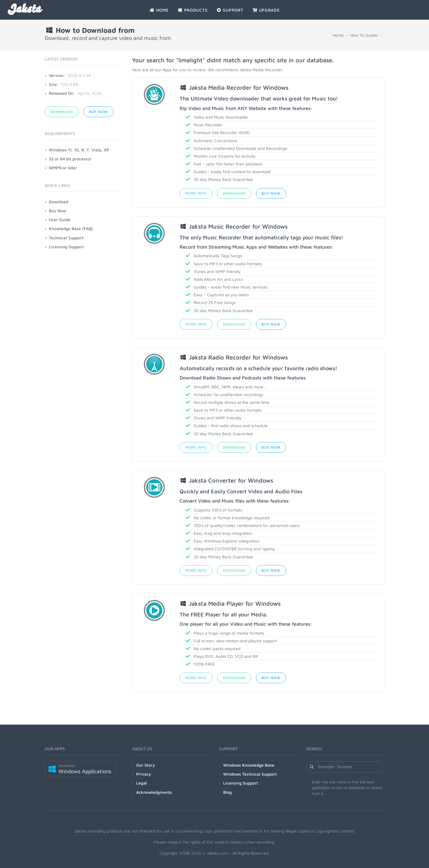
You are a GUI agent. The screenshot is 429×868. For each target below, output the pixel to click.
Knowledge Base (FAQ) (71, 228)
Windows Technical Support (250, 774)
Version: (57, 75)
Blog (227, 792)
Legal (142, 783)
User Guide (60, 220)
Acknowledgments (154, 792)
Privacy (144, 774)
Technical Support (66, 238)
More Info (196, 193)
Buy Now (271, 193)
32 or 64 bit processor (70, 159)
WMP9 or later (63, 168)
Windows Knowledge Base (249, 765)
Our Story (146, 765)
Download (234, 193)
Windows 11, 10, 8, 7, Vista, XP (79, 150)
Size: (54, 84)
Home (338, 35)
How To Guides (364, 35)
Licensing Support (66, 247)
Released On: (62, 93)
